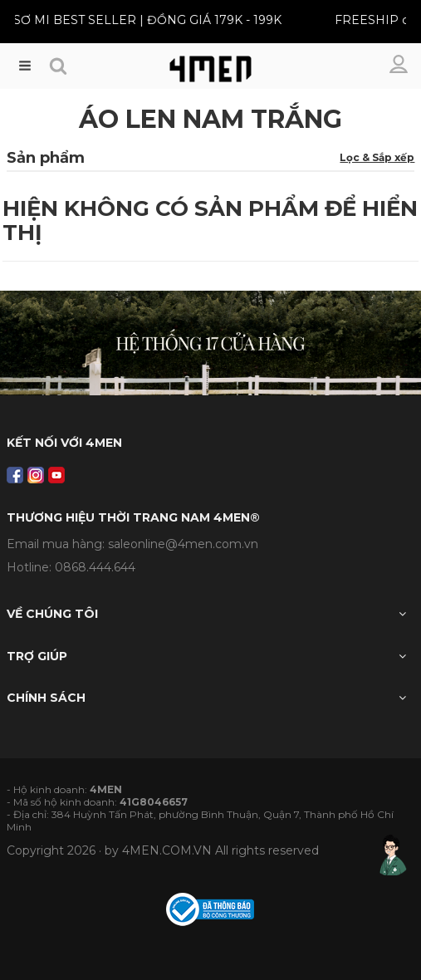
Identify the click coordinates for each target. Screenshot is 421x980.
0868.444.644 (95, 567)
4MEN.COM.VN (167, 850)
